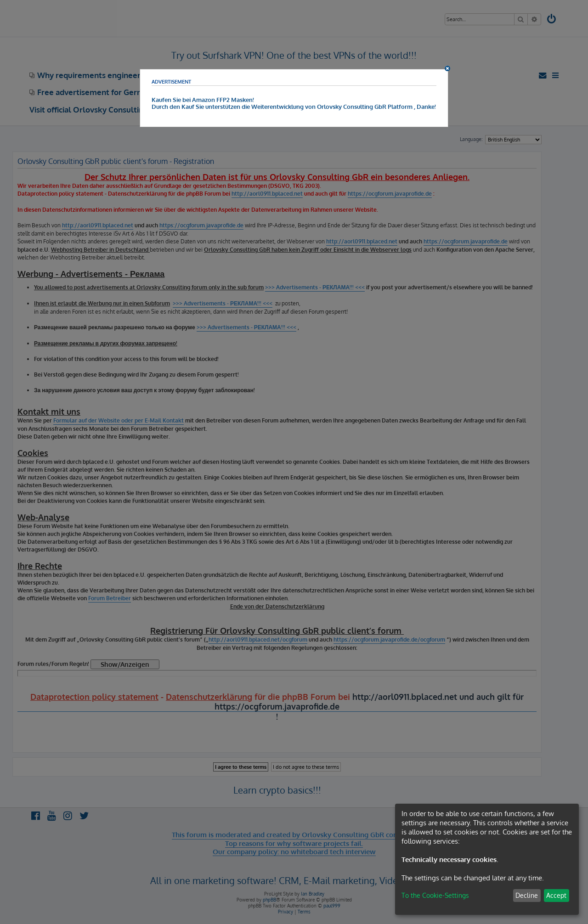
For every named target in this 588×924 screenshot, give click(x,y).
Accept (556, 895)
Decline (527, 895)
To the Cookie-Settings (435, 895)
